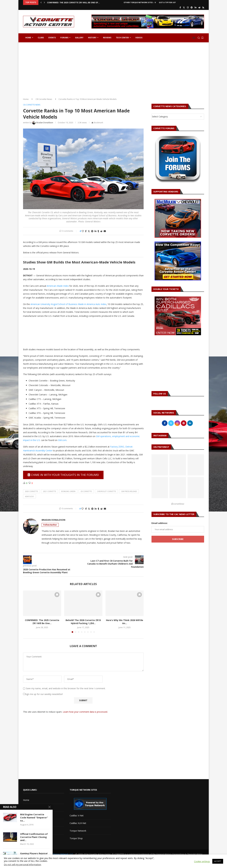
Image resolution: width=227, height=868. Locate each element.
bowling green (68, 491)
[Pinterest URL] (160, 465)
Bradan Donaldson (53, 520)
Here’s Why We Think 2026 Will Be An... (125, 622)
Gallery (79, 38)
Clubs (41, 38)
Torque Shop (76, 838)
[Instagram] (188, 7)
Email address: (160, 523)
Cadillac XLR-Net (78, 823)
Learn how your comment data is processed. (85, 712)
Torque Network (78, 831)
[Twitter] (184, 7)
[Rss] (203, 7)
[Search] (199, 38)
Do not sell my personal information (22, 864)
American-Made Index (58, 286)
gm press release (129, 491)
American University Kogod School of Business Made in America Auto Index (68, 304)
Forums (64, 38)
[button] (41, 2)
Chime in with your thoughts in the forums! (63, 475)
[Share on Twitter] (89, 231)
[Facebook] (180, 7)
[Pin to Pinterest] (92, 231)
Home (28, 38)
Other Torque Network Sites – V (140, 2)
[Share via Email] (105, 231)
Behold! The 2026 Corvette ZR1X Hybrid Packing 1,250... (83, 622)
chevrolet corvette (106, 491)
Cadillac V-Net (77, 816)
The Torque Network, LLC (61, 854)
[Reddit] (199, 7)
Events (52, 38)
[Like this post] (83, 231)
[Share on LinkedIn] (95, 231)
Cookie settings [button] (202, 861)
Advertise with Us (32, 808)
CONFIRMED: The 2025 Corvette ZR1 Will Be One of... (74, 3)
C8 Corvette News (44, 99)
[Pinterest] (192, 7)
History (92, 38)
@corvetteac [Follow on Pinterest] (178, 504)
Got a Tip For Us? (167, 2)
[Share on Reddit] (101, 231)
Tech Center (122, 38)
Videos (139, 38)
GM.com (62, 440)
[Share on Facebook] (86, 231)
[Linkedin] (196, 7)
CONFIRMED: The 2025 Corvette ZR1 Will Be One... (42, 622)
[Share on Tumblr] (98, 231)
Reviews (107, 38)
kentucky (29, 496)
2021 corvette (50, 491)
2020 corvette (31, 491)
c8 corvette (86, 491)
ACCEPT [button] (218, 861)
